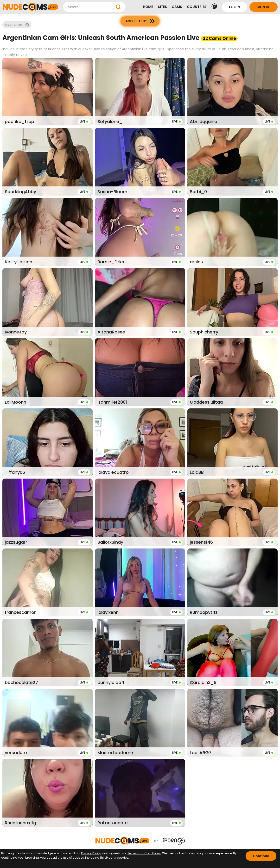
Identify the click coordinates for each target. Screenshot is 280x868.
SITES (162, 7)
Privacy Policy (91, 853)
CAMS (177, 7)
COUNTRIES (197, 7)
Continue (261, 856)
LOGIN (234, 7)
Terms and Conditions (144, 853)
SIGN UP (264, 7)
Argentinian (17, 25)
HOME (148, 7)
